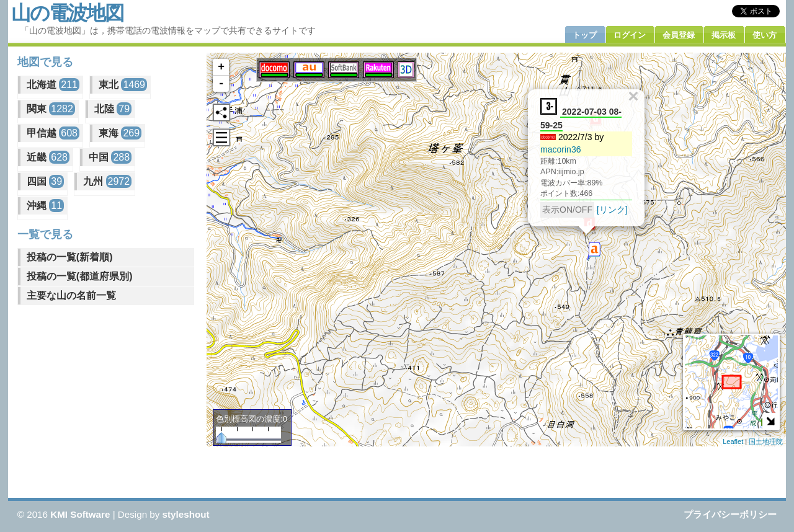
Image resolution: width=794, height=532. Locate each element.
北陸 (113, 109)
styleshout (186, 514)
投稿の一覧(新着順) (70, 257)
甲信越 (53, 133)
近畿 (48, 157)
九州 (107, 181)
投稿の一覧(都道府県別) (80, 276)
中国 (110, 157)
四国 (45, 181)
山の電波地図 (67, 13)
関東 (51, 109)
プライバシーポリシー (730, 514)
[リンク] (612, 210)
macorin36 (561, 149)
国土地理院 (766, 441)
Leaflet (733, 441)
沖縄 (45, 206)
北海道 (53, 85)
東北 (123, 85)
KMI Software (80, 514)
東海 (120, 133)
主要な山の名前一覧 (71, 295)
